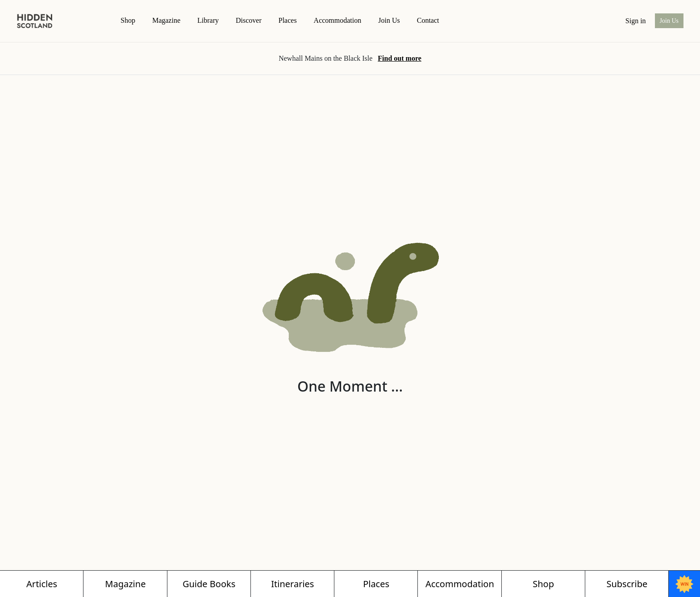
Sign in (636, 21)
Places (288, 20)
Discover (249, 20)
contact (428, 20)
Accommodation (338, 20)
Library (208, 20)
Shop (128, 20)
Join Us (389, 20)
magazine (166, 20)
